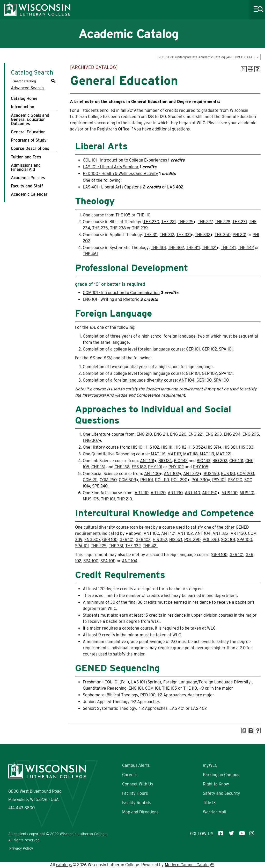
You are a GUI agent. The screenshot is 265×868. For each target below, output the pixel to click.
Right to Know (216, 784)
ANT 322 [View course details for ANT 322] (191, 474)
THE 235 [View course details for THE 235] (100, 228)
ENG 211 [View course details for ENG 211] (161, 434)
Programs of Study (29, 140)
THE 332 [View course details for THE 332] (203, 235)
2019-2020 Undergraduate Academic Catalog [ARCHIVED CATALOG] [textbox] (209, 57)
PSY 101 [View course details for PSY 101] (219, 480)
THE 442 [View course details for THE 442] (246, 248)
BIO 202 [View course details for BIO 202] (220, 461)
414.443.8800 (21, 808)
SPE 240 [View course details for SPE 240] (100, 486)
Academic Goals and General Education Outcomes (30, 119)
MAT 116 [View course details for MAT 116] (158, 454)
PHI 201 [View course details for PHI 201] (240, 235)
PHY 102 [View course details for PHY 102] (176, 467)
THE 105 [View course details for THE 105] (123, 215)
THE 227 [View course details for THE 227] (205, 222)
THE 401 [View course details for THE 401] (158, 248)
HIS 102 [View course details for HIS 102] (152, 447)
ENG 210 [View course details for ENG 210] (144, 434)
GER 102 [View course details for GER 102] (209, 349)
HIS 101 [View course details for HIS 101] (137, 447)
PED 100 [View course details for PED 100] (148, 695)
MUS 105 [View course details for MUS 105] (91, 499)
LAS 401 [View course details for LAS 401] (177, 708)
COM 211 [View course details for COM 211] (90, 480)
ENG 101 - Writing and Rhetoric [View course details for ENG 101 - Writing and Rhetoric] (111, 299)
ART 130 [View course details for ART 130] (175, 493)
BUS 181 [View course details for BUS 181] (228, 474)
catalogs (64, 865)
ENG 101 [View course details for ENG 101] (136, 688)
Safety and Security (222, 793)
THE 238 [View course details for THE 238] (118, 228)
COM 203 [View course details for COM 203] (246, 474)
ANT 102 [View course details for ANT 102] (171, 474)
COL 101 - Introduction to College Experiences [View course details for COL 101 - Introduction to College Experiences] (125, 160)
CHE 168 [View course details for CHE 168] (122, 467)
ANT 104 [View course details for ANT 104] (187, 380)
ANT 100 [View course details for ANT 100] (152, 474)
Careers (130, 775)
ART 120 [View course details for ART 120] (158, 493)
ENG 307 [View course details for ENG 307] (91, 440)
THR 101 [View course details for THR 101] (108, 499)
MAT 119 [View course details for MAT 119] (207, 454)
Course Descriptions (30, 148)
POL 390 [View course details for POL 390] (200, 480)
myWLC (210, 765)
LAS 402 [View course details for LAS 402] (175, 187)
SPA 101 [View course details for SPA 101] (226, 349)
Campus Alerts (136, 765)
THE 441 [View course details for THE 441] (228, 248)
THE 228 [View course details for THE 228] (223, 222)
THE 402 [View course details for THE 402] (176, 248)
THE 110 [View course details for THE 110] (143, 215)
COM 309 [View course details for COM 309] (127, 480)
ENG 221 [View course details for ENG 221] (196, 434)
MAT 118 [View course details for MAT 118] (190, 454)
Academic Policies (28, 178)
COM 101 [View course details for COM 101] (152, 688)
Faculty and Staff (27, 186)
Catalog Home (24, 99)
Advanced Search (27, 88)
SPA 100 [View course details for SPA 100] (221, 380)
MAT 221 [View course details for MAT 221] (224, 454)
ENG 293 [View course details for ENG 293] (214, 434)
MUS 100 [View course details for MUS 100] (230, 493)
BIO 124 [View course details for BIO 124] (165, 461)
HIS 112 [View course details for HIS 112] (181, 447)
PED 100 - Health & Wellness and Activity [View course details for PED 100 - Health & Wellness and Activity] (120, 174)
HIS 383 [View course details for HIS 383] (246, 447)
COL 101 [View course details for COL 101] (112, 682)
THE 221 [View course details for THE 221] (168, 222)
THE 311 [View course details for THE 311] (151, 235)
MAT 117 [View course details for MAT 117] (174, 454)
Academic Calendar (29, 194)
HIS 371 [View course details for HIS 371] (213, 447)
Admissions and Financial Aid (26, 167)
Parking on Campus (221, 775)
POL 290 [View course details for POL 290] (179, 480)
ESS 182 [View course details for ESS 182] (139, 467)
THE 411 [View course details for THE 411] (193, 248)
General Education (28, 132)
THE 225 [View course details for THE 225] (186, 222)
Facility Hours (135, 793)
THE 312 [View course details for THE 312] (167, 235)
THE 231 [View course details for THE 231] (240, 222)
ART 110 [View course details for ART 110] (142, 493)
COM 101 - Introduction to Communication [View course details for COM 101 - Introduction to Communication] (121, 293)
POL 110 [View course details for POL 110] (162, 480)
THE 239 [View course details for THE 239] (140, 228)
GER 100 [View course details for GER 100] (204, 380)
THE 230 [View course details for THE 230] (151, 222)
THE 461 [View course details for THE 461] (90, 254)
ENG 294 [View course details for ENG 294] (232, 434)
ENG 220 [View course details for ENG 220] (178, 434)
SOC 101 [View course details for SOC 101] (228, 540)
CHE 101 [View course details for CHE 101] (236, 461)
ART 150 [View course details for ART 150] (210, 493)
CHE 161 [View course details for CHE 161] (98, 467)
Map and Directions (140, 812)
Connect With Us (138, 784)
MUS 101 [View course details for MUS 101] (247, 493)
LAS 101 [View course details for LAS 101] (138, 682)
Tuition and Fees (26, 157)
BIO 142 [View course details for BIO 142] (181, 461)
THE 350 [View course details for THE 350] (223, 235)
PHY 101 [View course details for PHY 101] (155, 467)
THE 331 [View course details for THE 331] (183, 235)
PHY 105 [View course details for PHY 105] (201, 467)
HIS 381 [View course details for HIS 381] (230, 447)
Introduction (23, 107)
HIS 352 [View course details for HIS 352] (196, 447)
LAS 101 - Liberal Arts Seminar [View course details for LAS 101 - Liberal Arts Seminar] (111, 167)
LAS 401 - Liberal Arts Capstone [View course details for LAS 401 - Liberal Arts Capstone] (112, 187)
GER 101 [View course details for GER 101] (193, 349)
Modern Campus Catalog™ (189, 865)
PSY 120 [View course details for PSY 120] (235, 480)
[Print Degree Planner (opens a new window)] (244, 69)
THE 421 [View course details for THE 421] (209, 248)
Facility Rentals (136, 803)
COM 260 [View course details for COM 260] (108, 480)
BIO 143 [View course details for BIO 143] (204, 461)
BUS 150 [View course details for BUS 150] (211, 474)
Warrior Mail (215, 812)
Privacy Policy (21, 848)
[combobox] (209, 57)
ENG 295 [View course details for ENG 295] (251, 434)
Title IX (209, 803)
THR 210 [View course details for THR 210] (124, 499)
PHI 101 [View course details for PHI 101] (147, 480)
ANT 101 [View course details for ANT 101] (147, 461)
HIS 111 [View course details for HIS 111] (167, 447)
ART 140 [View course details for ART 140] (192, 493)
